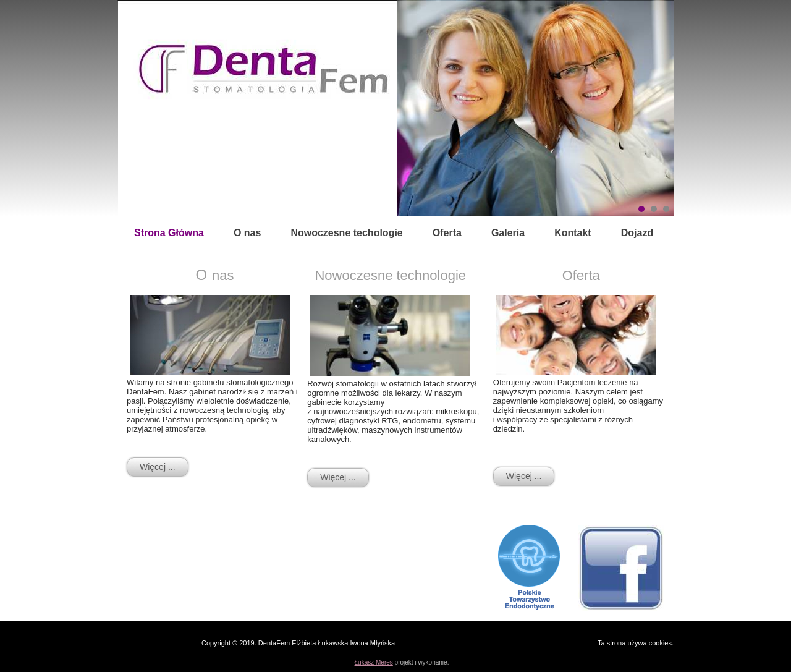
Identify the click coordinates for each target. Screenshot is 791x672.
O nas (247, 233)
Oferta (447, 233)
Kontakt (573, 233)
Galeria (508, 233)
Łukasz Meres (374, 662)
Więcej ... (158, 467)
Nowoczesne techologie (346, 233)
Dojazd (637, 233)
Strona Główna (169, 233)
